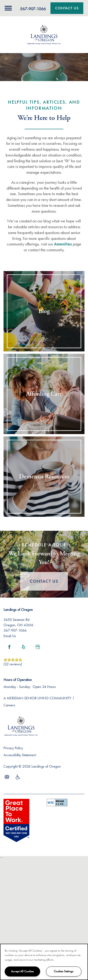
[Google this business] (38, 647)
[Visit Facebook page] (9, 647)
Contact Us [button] (44, 581)
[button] (67, 8)
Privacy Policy (13, 748)
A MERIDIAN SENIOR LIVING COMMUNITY (37, 698)
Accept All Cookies (22, 971)
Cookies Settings (64, 971)
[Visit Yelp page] (23, 647)
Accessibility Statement (20, 755)
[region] (44, 962)
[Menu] (8, 8)
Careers (9, 705)
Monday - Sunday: (17, 687)
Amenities (63, 244)
